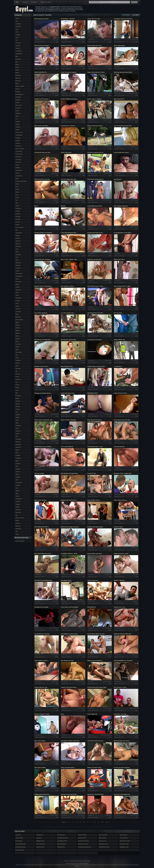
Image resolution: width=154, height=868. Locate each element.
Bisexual (18, 81)
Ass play (18, 43)
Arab (17, 32)
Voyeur (18, 507)
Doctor (17, 173)
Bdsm (17, 65)
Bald (17, 56)
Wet (17, 515)
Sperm (17, 450)
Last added (135, 15)
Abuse (17, 18)
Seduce (18, 404)
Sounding (18, 439)
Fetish (17, 206)
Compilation (19, 135)
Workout (18, 523)
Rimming (18, 396)
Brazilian (18, 100)
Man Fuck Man (103, 835)
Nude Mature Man (21, 847)
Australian (18, 51)
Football (18, 219)
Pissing (18, 374)
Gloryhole (18, 246)
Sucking (18, 464)
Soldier (18, 434)
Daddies (18, 168)
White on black (20, 518)
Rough (17, 398)
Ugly (17, 493)
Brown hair (19, 105)
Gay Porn (18, 835)
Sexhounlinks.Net (21, 844)
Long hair (18, 312)
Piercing (18, 369)
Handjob (18, 265)
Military (18, 331)
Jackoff (18, 287)
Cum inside (19, 151)
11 (107, 822)
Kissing (18, 301)
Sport (17, 453)
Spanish (18, 442)
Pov (17, 382)
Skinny (17, 417)
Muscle (18, 339)
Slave (17, 420)
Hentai (17, 271)
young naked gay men (84, 847)
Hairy (17, 260)
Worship (18, 526)
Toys (17, 488)
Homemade (19, 274)
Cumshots (18, 157)
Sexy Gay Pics (124, 838)
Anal (17, 29)
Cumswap (18, 160)
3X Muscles (40, 835)
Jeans (17, 293)
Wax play (18, 510)
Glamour (18, 241)
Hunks (17, 279)
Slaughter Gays (124, 847)
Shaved (18, 407)
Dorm (17, 179)
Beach (17, 67)
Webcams (18, 512)
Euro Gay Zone (41, 844)
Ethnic (17, 192)
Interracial (18, 282)
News (17, 341)
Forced (18, 222)
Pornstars (34, 2)
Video (17, 2)
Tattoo (17, 474)
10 (102, 822)
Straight (18, 455)
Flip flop (18, 217)
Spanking (18, 445)
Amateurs (18, 24)
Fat (16, 200)
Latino (17, 306)
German (18, 238)
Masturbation (19, 320)
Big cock (18, 78)
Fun (17, 230)
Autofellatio (19, 54)
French (18, 225)
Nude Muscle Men (125, 841)
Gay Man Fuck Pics (84, 841)
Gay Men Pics (61, 847)
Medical (18, 325)
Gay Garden (19, 841)
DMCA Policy (74, 861)
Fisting (17, 211)
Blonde (18, 89)
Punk (17, 390)
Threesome (19, 483)
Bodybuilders (19, 94)
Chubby (18, 127)
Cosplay (18, 138)
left (68, 822)
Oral (17, 355)
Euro (17, 195)
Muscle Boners (61, 844)
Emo (17, 187)
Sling (17, 423)
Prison (17, 385)
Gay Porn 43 (102, 841)
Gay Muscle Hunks (63, 838)
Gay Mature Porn (62, 841)
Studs (17, 461)
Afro (17, 21)
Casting (18, 122)
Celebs (17, 124)
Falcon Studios (20, 541)
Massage (18, 317)
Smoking (18, 426)
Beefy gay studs (104, 844)
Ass (17, 40)
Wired (17, 521)
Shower (18, 409)
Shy (17, 412)
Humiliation (19, 276)
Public (17, 388)
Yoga (17, 534)
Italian (17, 284)
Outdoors (18, 360)
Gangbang (18, 233)
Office (17, 347)
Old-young (19, 352)
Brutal (17, 111)
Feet (17, 203)
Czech (17, 165)
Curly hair (18, 162)
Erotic (17, 189)
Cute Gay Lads (20, 850)
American (18, 27)
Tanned (18, 472)
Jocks (17, 295)
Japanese (18, 290)
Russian (18, 401)
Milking (18, 333)
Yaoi (17, 531)
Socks (17, 428)
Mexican (18, 328)
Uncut (17, 496)
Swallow (18, 469)
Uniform (18, 502)
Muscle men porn (46, 2)
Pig (16, 371)
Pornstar (18, 379)
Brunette (18, 108)
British (17, 103)
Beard (17, 70)
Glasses (18, 244)
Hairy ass (18, 263)
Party (17, 366)
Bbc (17, 62)
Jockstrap (18, 298)
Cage (17, 116)
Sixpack (18, 415)
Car (17, 119)
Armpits (18, 35)
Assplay (18, 46)
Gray (17, 249)
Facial (17, 198)
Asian (17, 37)
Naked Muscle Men (104, 847)
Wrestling (18, 529)
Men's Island (103, 838)
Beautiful (18, 75)
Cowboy (18, 143)
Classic (18, 130)
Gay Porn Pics (40, 847)
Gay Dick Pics (82, 838)
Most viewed (126, 15)
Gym (17, 257)
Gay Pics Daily (82, 835)
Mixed (17, 336)
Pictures (25, 2)
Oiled (17, 350)
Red (17, 393)
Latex (17, 303)
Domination (19, 176)
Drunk (17, 184)
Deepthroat (19, 170)
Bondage (18, 97)
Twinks (18, 491)
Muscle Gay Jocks (83, 844)
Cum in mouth (20, 149)
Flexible (18, 214)
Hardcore (18, 268)
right (109, 822)
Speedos (18, 447)
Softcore (18, 431)
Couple (18, 141)
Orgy (17, 358)
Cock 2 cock (19, 132)
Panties (18, 363)
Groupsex (18, 255)
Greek (17, 252)
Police (17, 377)
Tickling (18, 485)
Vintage (18, 504)
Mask (17, 314)
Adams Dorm (19, 838)
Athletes (18, 48)
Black (17, 84)
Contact (80, 861)
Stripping (18, 458)
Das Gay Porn (61, 835)
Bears (17, 73)
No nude (18, 344)
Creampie (18, 146)
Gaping (18, 236)
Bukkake (18, 113)
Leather (18, 309)
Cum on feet (19, 154)
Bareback (18, 59)
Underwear (19, 499)
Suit (17, 466)
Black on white (20, 86)
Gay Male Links (124, 844)
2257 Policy (67, 861)
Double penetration (21, 181)
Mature (17, 322)
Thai (17, 480)
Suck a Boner (124, 835)
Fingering (18, 208)
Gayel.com (24, 9)
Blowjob (18, 92)
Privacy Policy (86, 861)
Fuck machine (20, 227)
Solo (17, 436)
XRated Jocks (40, 841)
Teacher (18, 477)
